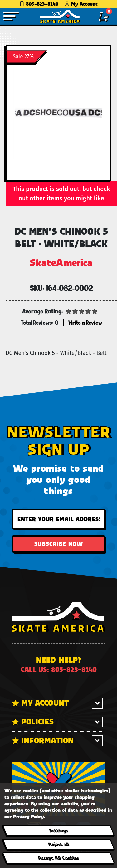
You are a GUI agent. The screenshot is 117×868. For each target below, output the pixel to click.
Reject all (58, 844)
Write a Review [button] (85, 323)
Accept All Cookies (58, 858)
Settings (58, 830)
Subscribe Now (59, 544)
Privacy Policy (28, 816)
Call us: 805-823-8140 (59, 669)
